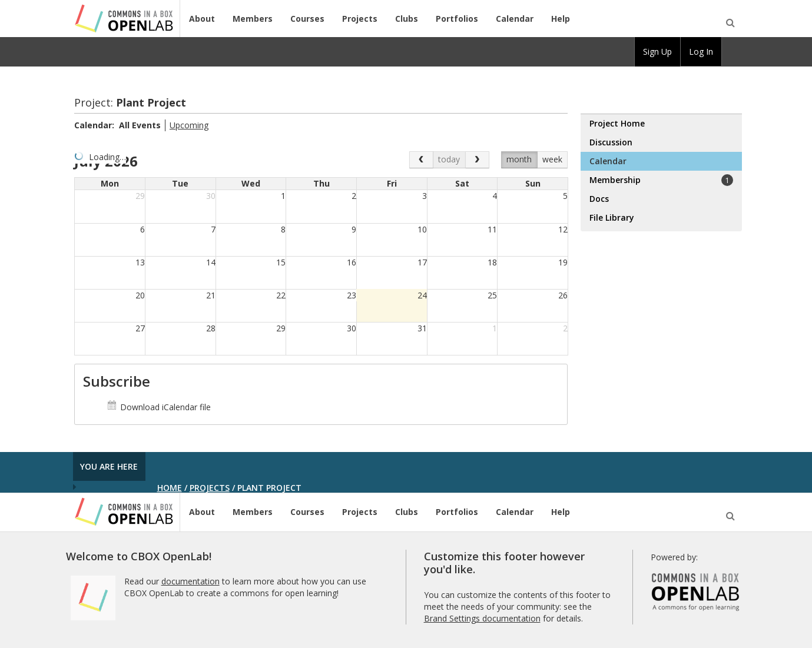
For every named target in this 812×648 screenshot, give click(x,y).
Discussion (611, 142)
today (449, 159)
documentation (190, 581)
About (202, 19)
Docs (599, 199)
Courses (307, 19)
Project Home (617, 123)
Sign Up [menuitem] (657, 51)
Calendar (515, 19)
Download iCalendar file (159, 407)
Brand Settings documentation (482, 618)
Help (561, 19)
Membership (661, 180)
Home (170, 488)
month (519, 159)
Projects (360, 19)
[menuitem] (732, 52)
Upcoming (189, 125)
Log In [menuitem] (701, 51)
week (552, 159)
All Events (140, 125)
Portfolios (457, 19)
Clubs (407, 19)
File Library (612, 217)
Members (253, 19)
